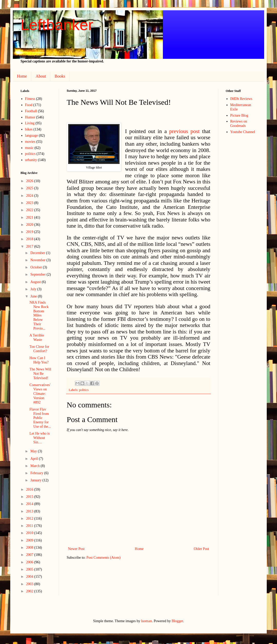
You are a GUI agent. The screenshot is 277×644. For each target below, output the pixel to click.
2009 (30, 540)
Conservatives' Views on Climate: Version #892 (40, 394)
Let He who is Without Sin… (40, 438)
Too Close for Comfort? (39, 349)
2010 (30, 533)
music (29, 148)
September (38, 274)
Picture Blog (239, 115)
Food (29, 105)
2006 (30, 562)
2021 (30, 217)
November (38, 260)
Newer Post (76, 549)
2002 (30, 591)
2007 (30, 555)
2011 (30, 526)
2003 (30, 584)
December (38, 253)
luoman (146, 621)
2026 (30, 181)
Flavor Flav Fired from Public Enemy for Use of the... (40, 418)
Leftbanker (57, 25)
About (41, 76)
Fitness (30, 99)
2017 (30, 246)
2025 (30, 188)
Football (31, 111)
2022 (30, 210)
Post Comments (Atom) (103, 558)
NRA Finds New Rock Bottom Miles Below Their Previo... (39, 315)
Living (30, 123)
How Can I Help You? (39, 360)
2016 (30, 489)
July (34, 289)
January (36, 480)
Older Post (202, 549)
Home (22, 76)
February (37, 473)
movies (30, 142)
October (37, 267)
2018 (30, 239)
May (34, 451)
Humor (30, 117)
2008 (30, 548)
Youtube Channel (243, 132)
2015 (30, 497)
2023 (30, 203)
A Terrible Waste (37, 338)
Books (60, 76)
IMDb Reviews (241, 99)
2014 (30, 504)
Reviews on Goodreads (239, 124)
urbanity (31, 160)
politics (84, 390)
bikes (29, 129)
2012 (30, 519)
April (34, 459)
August (36, 282)
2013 (30, 511)
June (34, 296)
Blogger (177, 621)
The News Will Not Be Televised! (40, 374)
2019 (30, 232)
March (35, 466)
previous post (185, 131)
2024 (30, 196)
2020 (30, 225)
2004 (30, 577)
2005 (30, 569)
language (32, 136)
